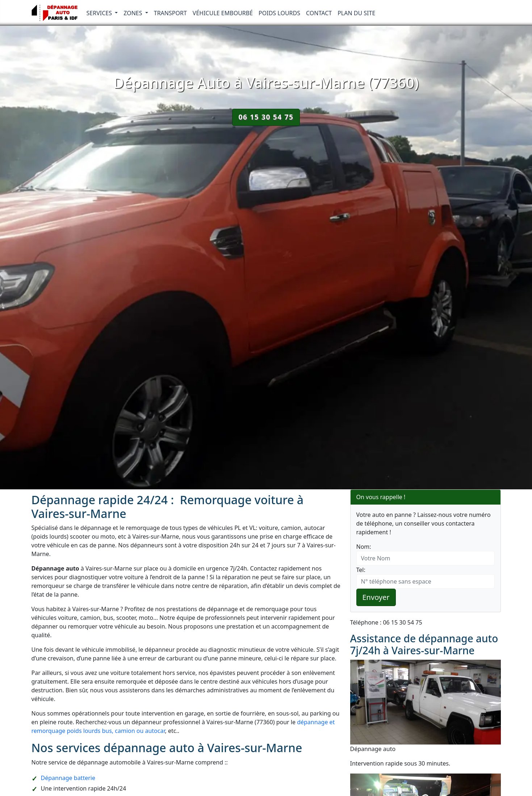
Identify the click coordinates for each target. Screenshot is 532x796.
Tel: (361, 570)
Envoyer (376, 597)
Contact (319, 13)
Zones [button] (134, 13)
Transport (170, 13)
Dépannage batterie (68, 778)
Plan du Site (356, 13)
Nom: (364, 547)
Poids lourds (279, 13)
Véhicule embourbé (223, 13)
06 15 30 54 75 (266, 117)
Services (100, 13)
